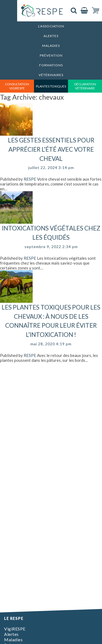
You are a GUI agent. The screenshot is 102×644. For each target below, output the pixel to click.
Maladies (51, 46)
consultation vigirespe (17, 86)
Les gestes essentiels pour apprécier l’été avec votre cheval (51, 149)
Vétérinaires (51, 75)
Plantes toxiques (51, 86)
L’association (51, 26)
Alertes (51, 36)
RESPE (30, 179)
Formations (51, 65)
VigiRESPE (15, 629)
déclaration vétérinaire (85, 86)
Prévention (51, 55)
